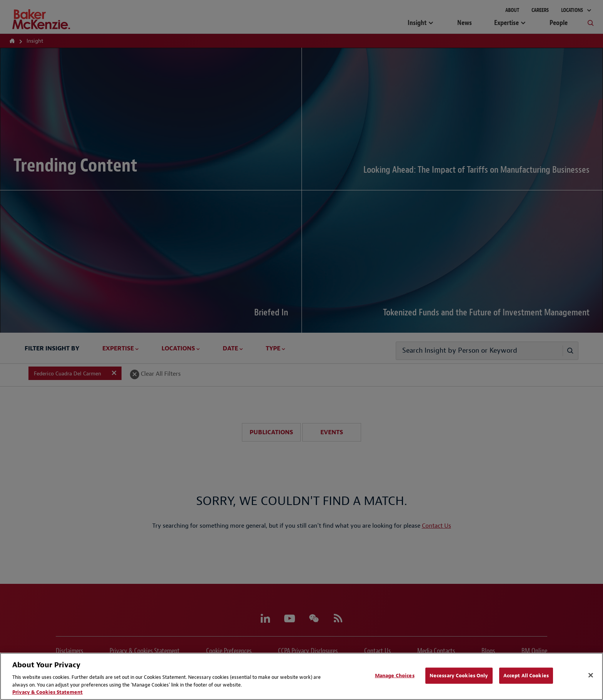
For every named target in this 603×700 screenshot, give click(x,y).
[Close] (591, 675)
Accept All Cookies (526, 676)
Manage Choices (395, 676)
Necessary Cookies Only (459, 676)
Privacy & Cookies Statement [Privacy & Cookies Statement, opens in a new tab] (47, 692)
